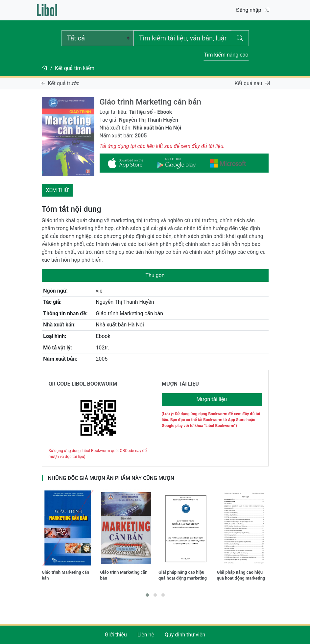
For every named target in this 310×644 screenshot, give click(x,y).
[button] (147, 595)
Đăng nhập (253, 10)
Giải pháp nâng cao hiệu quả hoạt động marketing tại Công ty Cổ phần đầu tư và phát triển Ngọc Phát (242, 576)
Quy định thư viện (185, 635)
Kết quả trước (60, 83)
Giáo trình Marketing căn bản (65, 575)
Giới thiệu (116, 635)
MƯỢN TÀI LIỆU (180, 384)
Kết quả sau (252, 83)
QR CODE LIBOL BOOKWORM (83, 384)
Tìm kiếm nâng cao (226, 55)
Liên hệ (146, 635)
